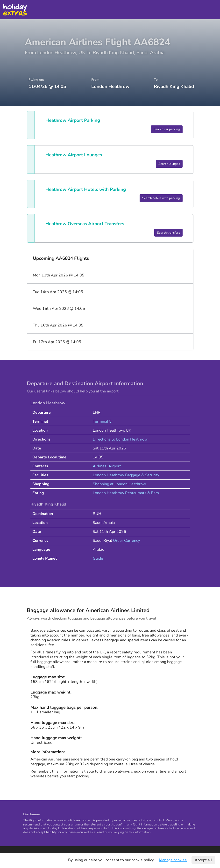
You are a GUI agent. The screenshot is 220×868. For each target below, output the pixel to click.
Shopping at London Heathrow (119, 484)
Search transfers (168, 233)
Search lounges (169, 164)
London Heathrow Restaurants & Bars (126, 493)
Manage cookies (173, 860)
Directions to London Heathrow (120, 439)
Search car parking (167, 129)
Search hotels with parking (161, 198)
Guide (98, 558)
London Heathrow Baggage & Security (126, 475)
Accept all (203, 860)
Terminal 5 (102, 421)
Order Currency (126, 541)
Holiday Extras (15, 10)
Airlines (100, 466)
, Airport (114, 466)
